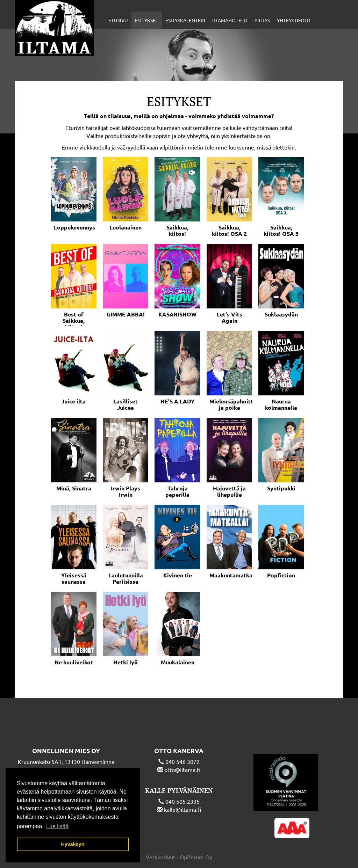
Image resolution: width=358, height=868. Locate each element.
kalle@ (172, 809)
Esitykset (147, 20)
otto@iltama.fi (182, 769)
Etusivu (118, 20)
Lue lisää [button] (57, 826)
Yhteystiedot (294, 20)
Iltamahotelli (230, 20)
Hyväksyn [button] (73, 844)
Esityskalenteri (185, 20)
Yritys (262, 20)
